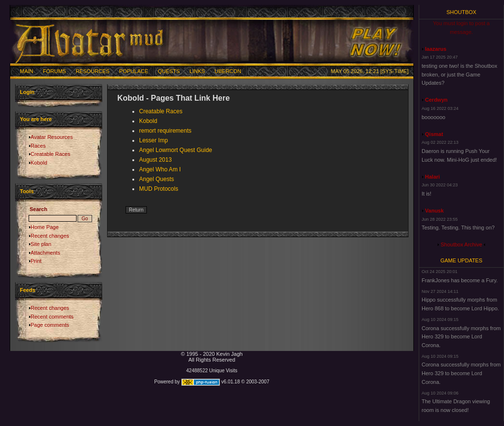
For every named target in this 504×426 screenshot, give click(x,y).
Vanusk (434, 211)
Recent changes (50, 236)
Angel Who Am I (160, 169)
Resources (93, 71)
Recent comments (52, 317)
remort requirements (165, 131)
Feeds (28, 290)
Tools (27, 191)
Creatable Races (50, 154)
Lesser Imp (153, 140)
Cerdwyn (436, 100)
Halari (433, 177)
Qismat (434, 134)
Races (38, 146)
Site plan (41, 244)
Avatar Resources (52, 137)
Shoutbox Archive (461, 244)
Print (36, 261)
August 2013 (155, 160)
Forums (55, 71)
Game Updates (462, 260)
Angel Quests (157, 179)
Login (27, 92)
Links (197, 71)
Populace (134, 71)
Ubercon (228, 71)
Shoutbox (461, 12)
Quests (169, 71)
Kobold (39, 163)
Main (27, 71)
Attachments (45, 253)
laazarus (436, 49)
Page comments (50, 325)
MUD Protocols (159, 189)
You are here (36, 119)
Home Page (45, 227)
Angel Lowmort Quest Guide (176, 150)
